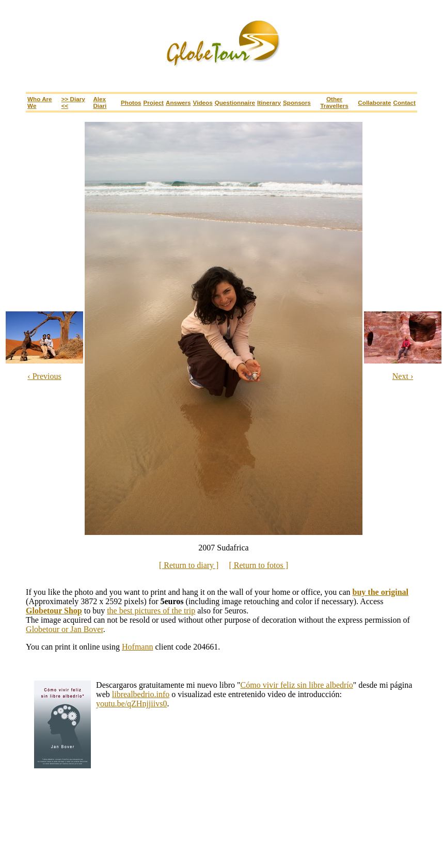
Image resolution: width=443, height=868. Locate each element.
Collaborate (374, 102)
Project (153, 102)
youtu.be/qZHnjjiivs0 (131, 704)
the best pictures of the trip (151, 611)
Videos (203, 102)
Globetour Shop (54, 611)
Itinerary (269, 102)
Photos (131, 102)
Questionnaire (235, 102)
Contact (405, 102)
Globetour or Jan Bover (65, 629)
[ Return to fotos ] (258, 565)
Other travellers (334, 102)
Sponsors (297, 102)
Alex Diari (100, 102)
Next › (403, 376)
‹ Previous (44, 376)
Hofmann (137, 647)
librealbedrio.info (141, 694)
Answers (178, 102)
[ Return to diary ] (189, 565)
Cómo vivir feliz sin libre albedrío (297, 685)
